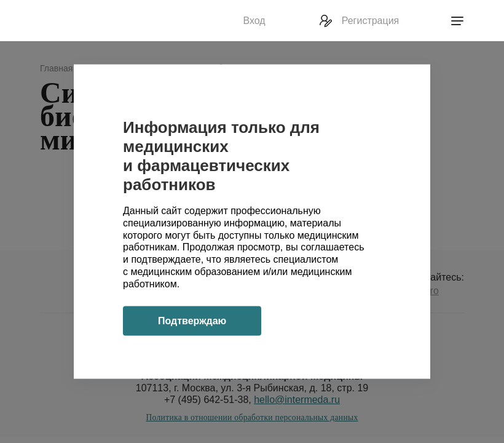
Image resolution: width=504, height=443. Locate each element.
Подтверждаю (192, 320)
